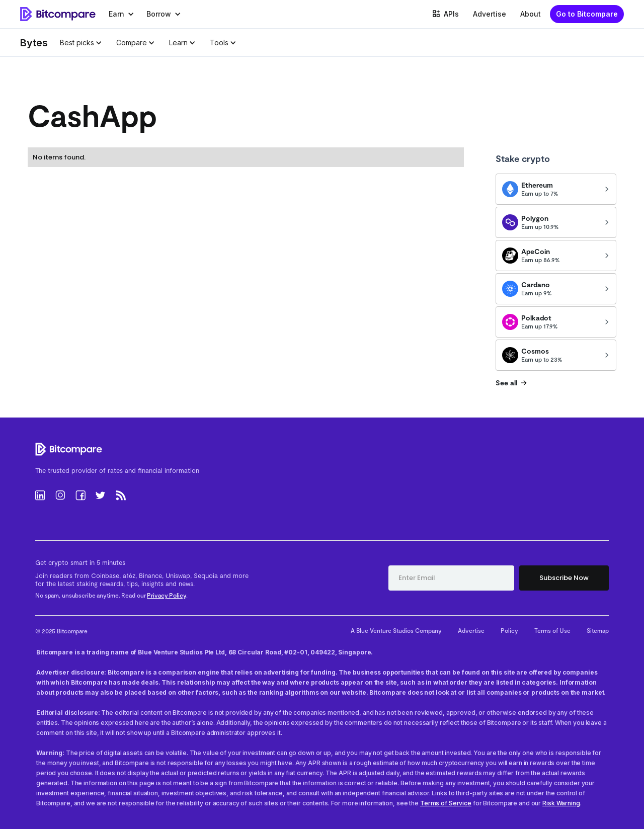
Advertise (490, 14)
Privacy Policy (166, 595)
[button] (122, 14)
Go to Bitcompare (587, 14)
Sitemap (598, 630)
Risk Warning (561, 803)
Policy (509, 630)
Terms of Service (446, 803)
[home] (58, 14)
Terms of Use (552, 630)
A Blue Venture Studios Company (396, 630)
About (531, 14)
